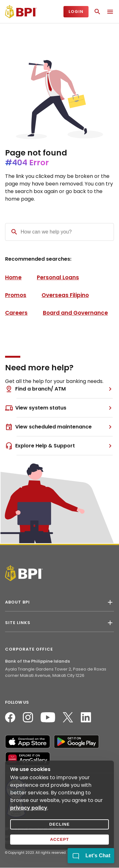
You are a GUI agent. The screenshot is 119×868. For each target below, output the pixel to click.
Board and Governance (75, 313)
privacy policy (29, 808)
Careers (16, 313)
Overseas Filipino (65, 295)
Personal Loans (58, 277)
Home (13, 277)
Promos (16, 295)
